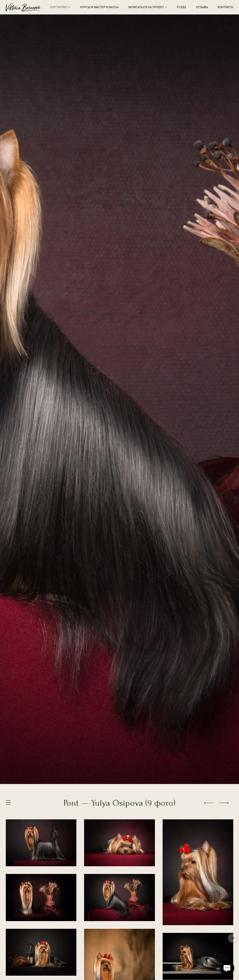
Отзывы (202, 7)
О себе (182, 7)
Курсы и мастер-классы (99, 7)
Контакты (225, 7)
